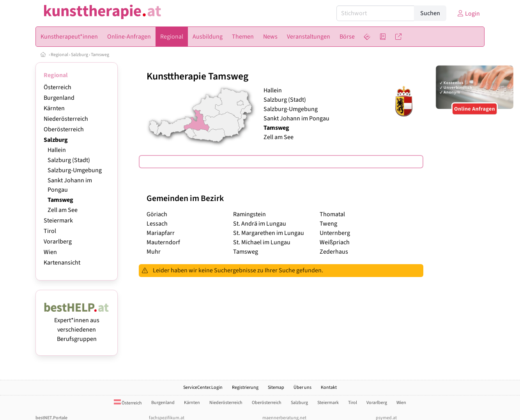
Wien (50, 252)
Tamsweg (100, 55)
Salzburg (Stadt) (69, 160)
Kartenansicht (62, 263)
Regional (59, 55)
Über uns (302, 387)
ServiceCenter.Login (203, 387)
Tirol (50, 231)
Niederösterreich (66, 119)
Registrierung (245, 387)
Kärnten (54, 108)
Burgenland (59, 98)
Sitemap (276, 387)
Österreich (57, 87)
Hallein (57, 150)
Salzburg (80, 55)
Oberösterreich (64, 129)
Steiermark (58, 221)
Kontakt (329, 387)
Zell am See (63, 210)
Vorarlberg (58, 242)
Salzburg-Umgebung (75, 170)
